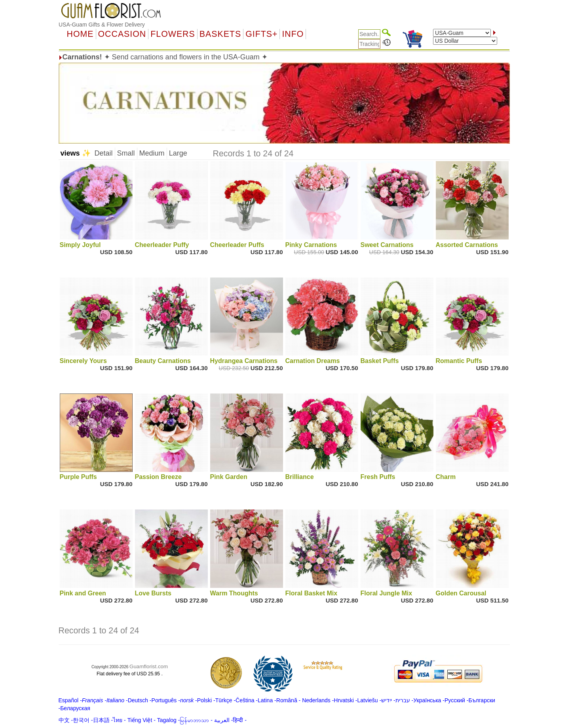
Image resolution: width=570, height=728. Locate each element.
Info (293, 34)
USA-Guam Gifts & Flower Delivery (102, 25)
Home (80, 34)
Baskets (220, 34)
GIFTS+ (261, 34)
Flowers (173, 34)
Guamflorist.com (149, 666)
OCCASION (122, 34)
